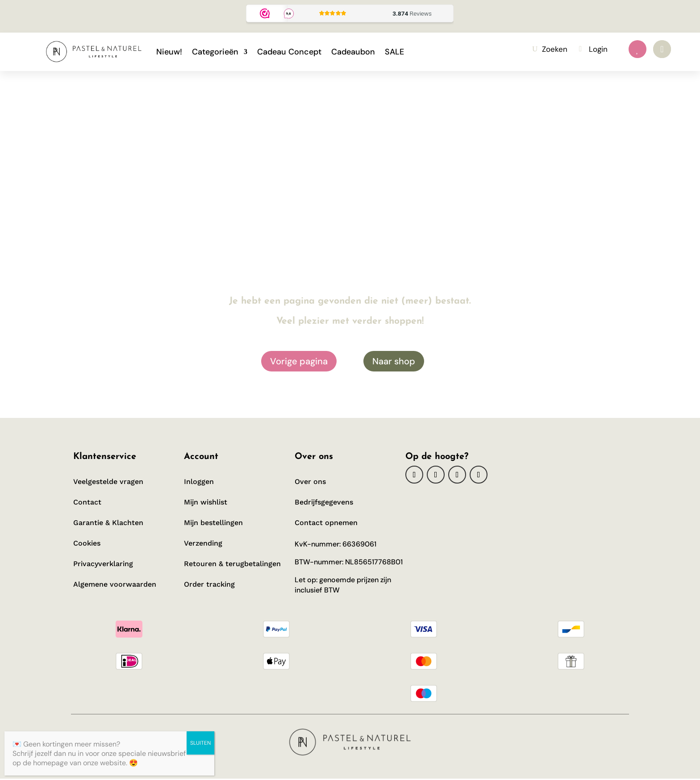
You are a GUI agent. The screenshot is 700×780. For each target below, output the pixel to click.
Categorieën (215, 52)
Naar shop (394, 361)
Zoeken (555, 49)
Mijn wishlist (206, 502)
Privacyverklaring (103, 564)
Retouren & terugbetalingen (232, 564)
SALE (394, 52)
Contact (87, 502)
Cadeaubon (353, 52)
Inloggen (199, 482)
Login (598, 49)
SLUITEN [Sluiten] (200, 743)
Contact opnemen (326, 523)
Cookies (87, 543)
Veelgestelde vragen (108, 482)
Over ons (310, 482)
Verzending (203, 543)
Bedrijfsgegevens (324, 502)
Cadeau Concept (289, 52)
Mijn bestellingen (213, 523)
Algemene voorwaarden (115, 584)
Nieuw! (169, 52)
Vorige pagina (299, 361)
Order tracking (210, 584)
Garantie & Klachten (108, 523)
